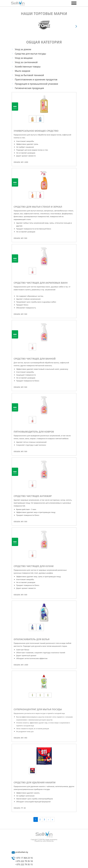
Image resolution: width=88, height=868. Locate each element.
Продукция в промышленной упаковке (37, 84)
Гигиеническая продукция (29, 88)
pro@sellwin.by (22, 852)
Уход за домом (23, 49)
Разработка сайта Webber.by (44, 841)
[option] (44, 25)
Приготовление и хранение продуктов (36, 79)
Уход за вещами (24, 58)
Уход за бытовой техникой (29, 75)
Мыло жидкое (23, 71)
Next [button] (76, 26)
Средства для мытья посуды (30, 54)
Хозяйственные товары (28, 67)
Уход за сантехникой (26, 62)
